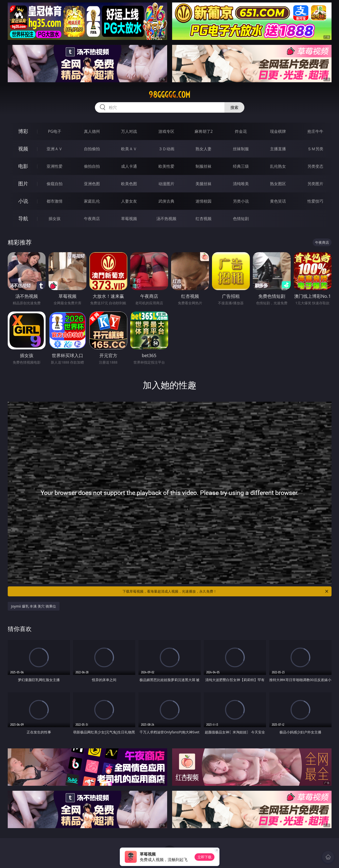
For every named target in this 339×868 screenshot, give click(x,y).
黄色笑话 (278, 201)
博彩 (23, 131)
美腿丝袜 (203, 184)
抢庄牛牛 (315, 131)
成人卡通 (129, 166)
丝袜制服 (241, 149)
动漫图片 (166, 184)
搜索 (234, 107)
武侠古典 (166, 201)
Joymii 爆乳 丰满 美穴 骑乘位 (34, 606)
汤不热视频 (166, 219)
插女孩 (55, 219)
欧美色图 (129, 184)
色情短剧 (241, 219)
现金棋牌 (278, 131)
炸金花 (241, 131)
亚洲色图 (92, 184)
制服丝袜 (203, 166)
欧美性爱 (166, 166)
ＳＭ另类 (315, 149)
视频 (23, 149)
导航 (23, 218)
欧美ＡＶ (129, 149)
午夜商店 (92, 219)
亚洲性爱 (55, 166)
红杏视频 (203, 219)
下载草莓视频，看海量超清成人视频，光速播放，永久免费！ (226, 591)
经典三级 (241, 166)
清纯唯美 (241, 184)
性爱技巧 (315, 201)
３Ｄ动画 (166, 149)
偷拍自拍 (92, 166)
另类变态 (315, 166)
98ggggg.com (169, 95)
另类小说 (241, 201)
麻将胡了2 (204, 131)
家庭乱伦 (92, 201)
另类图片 (315, 184)
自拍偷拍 (92, 149)
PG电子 (55, 131)
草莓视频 (129, 219)
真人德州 (92, 131)
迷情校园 (203, 201)
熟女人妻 (203, 149)
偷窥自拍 (55, 184)
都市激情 (55, 201)
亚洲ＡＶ (55, 149)
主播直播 (278, 149)
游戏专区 (166, 131)
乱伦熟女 (278, 166)
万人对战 (129, 131)
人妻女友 (129, 201)
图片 (23, 184)
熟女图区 (278, 184)
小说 (23, 201)
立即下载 (204, 857)
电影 (23, 166)
